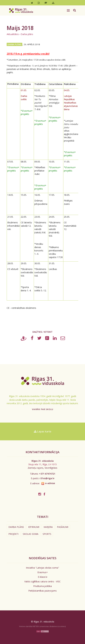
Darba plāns (27, 34)
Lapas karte (43, 431)
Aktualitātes (13, 34)
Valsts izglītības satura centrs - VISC (42, 581)
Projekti (13, 534)
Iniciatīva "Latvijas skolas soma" (42, 568)
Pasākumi (63, 527)
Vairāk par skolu (43, 409)
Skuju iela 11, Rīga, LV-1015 (42, 464)
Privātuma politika (42, 586)
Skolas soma (31, 534)
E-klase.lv (43, 577)
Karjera (48, 527)
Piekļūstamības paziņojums (42, 591)
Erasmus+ (43, 572)
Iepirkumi (34, 527)
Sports (47, 534)
